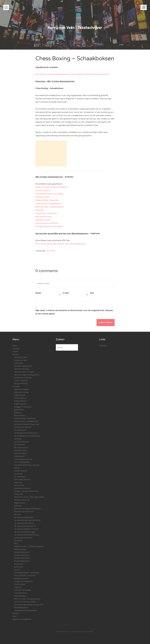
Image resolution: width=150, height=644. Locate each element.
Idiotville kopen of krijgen (24, 372)
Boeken (16, 354)
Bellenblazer (19, 410)
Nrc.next (39, 74)
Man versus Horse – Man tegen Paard (29, 497)
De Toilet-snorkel (21, 447)
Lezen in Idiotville (21, 381)
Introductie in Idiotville (23, 378)
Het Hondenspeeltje (22, 462)
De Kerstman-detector (23, 427)
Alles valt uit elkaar (22, 392)
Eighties (81, 631)
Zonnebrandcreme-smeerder (26, 610)
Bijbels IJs (18, 413)
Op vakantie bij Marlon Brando (26, 529)
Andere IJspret (20, 395)
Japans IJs (18, 482)
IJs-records (18, 474)
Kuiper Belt (19, 494)
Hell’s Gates (19, 363)
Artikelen (16, 386)
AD (90, 74)
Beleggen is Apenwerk (23, 407)
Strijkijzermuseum (21, 578)
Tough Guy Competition (46, 213)
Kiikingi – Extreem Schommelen (26, 491)
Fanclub (16, 613)
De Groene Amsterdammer (57, 74)
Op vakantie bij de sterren (24, 523)
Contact (16, 351)
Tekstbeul (103, 346)
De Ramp (18, 439)
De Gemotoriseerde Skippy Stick (27, 424)
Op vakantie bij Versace (23, 538)
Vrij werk (16, 349)
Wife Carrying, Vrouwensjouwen (50, 207)
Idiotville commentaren (23, 366)
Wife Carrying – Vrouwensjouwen (27, 599)
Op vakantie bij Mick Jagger (25, 532)
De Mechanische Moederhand (26, 433)
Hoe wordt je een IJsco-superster (27, 465)
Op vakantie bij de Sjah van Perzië (27, 520)
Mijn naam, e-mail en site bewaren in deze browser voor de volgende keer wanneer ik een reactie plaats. (74, 312)
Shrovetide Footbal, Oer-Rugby (49, 194)
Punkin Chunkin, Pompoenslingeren (51, 187)
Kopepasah (90, 631)
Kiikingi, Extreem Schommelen (49, 226)
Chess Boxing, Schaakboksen (48, 203)
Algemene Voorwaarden (22, 619)
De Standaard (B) (79, 74)
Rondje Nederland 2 (22, 555)
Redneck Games (42, 197)
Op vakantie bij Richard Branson (27, 535)
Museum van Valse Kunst (24, 512)
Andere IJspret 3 (20, 404)
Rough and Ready (21, 383)
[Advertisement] (51, 153)
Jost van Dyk (19, 485)
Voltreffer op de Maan (23, 590)
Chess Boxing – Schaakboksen (26, 421)
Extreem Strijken (43, 220)
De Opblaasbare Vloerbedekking (27, 436)
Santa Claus (19, 567)
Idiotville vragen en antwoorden (27, 375)
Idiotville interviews (22, 369)
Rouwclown (19, 564)
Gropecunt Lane (20, 360)
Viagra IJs (18, 587)
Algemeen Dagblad (22, 389)
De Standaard (19, 445)
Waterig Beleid (20, 596)
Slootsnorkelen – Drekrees (25, 576)
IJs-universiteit (20, 477)
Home (15, 346)
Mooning (39, 210)
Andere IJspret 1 (20, 398)
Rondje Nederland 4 (22, 561)
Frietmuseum (19, 456)
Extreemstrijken (20, 453)
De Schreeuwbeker (22, 442)
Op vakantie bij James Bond (25, 526)
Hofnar (17, 468)
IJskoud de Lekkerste (22, 479)
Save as (17, 570)
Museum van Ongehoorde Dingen (27, 509)
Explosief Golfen (21, 450)
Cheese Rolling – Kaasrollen (25, 418)
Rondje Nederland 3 (22, 558)
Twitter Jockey (20, 584)
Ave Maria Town (21, 357)
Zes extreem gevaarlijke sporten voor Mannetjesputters (61, 244)
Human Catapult (43, 190)
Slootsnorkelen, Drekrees (47, 223)
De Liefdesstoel (20, 430)
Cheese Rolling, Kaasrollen (47, 200)
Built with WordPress (63, 631)
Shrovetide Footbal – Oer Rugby (27, 573)
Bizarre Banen (20, 415)
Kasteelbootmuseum (22, 488)
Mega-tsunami (20, 503)
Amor (15, 616)
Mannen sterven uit (22, 500)
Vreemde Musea (21, 593)
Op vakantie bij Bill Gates (24, 517)
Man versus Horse (43, 217)
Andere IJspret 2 (20, 401)
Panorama (98, 74)
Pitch (107, 74)
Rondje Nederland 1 (22, 552)
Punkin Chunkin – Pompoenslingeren (29, 546)
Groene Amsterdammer (23, 459)
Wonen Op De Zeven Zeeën (25, 602)
